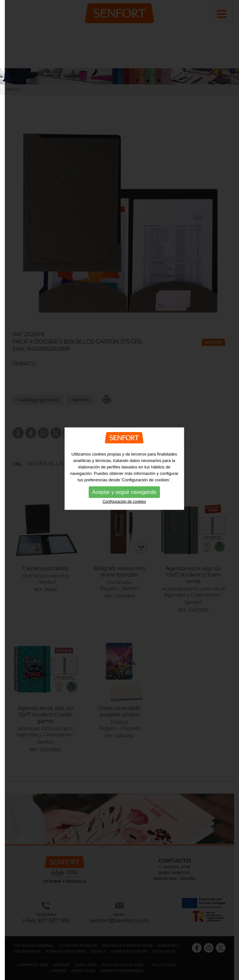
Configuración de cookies (124, 495)
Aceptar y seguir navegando (124, 485)
